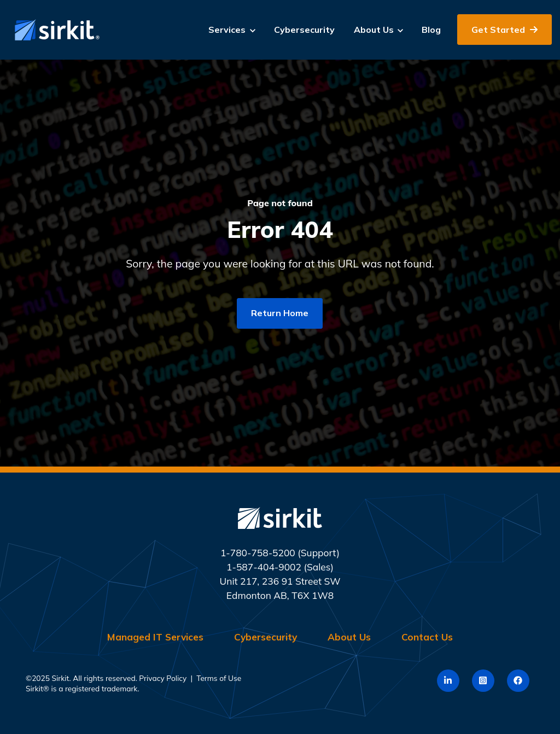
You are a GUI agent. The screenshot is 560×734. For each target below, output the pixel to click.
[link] (55, 29)
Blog (431, 30)
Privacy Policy (163, 678)
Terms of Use (219, 678)
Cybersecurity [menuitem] (266, 637)
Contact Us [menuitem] (427, 637)
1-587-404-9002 (264, 567)
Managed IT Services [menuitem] (155, 637)
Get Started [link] (504, 30)
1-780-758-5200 (258, 553)
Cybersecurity (304, 30)
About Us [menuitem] (349, 637)
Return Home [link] (280, 313)
